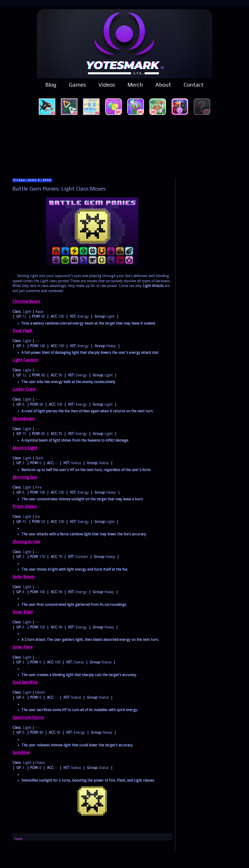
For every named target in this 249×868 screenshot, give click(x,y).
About (163, 85)
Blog (51, 85)
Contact (194, 85)
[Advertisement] (125, 146)
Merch (135, 85)
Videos (107, 85)
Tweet (18, 839)
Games (77, 85)
